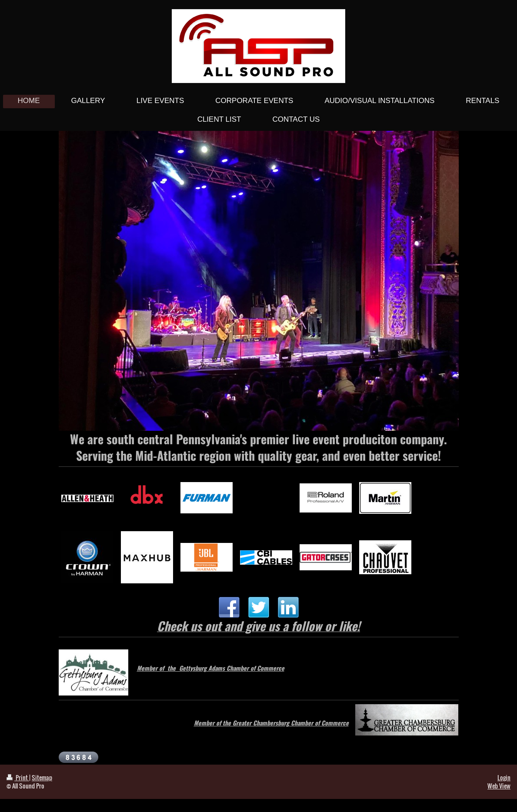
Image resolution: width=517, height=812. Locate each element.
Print (18, 777)
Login (504, 777)
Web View (499, 786)
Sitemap (42, 777)
